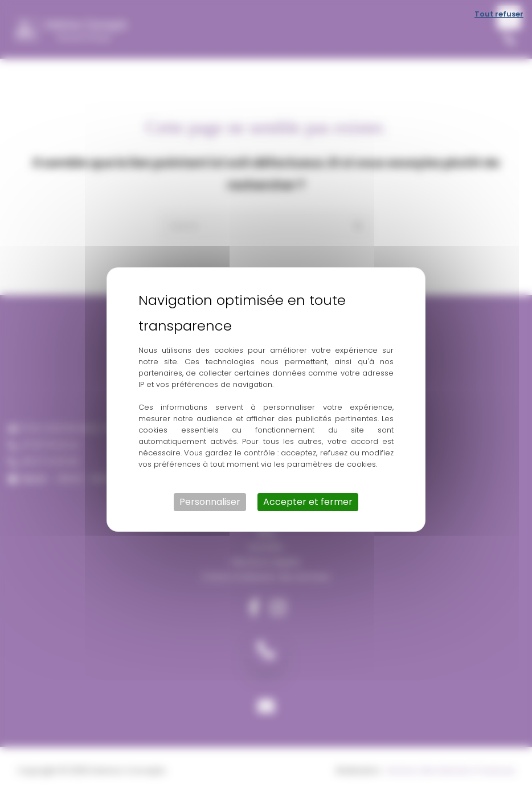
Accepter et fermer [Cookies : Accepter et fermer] (308, 502)
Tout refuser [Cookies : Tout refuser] (499, 14)
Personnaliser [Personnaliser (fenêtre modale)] (210, 502)
